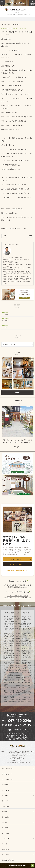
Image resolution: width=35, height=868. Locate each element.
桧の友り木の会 (6, 817)
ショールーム (6, 790)
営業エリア (4, 751)
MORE (17, 393)
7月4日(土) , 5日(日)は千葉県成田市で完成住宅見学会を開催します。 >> (17, 586)
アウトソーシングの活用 (26, 19)
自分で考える (6, 321)
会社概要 (5, 822)
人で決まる (5, 314)
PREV (4, 236)
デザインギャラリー (8, 779)
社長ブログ (5, 828)
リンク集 (5, 844)
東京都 (15, 751)
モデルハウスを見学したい (18, 564)
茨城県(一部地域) (21, 753)
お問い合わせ (6, 849)
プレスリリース (6, 839)
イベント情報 (6, 806)
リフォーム (5, 796)
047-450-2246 (19, 757)
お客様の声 (5, 785)
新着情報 (5, 812)
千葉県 (10, 751)
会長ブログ (15, 28)
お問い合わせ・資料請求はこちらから (18, 571)
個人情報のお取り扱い (8, 860)
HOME (5, 19)
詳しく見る (17, 447)
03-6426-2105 (21, 759)
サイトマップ (6, 855)
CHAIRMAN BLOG (13, 19)
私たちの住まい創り (8, 769)
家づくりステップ (7, 774)
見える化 (5, 327)
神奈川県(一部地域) (24, 751)
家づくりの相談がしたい (17, 559)
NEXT (30, 236)
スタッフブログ (6, 833)
